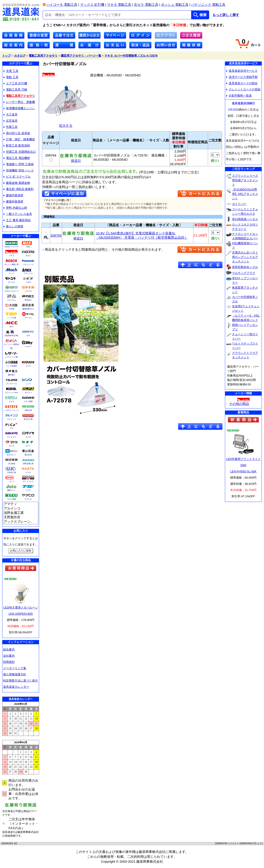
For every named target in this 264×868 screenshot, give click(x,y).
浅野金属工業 (28, 464)
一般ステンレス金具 (18, 214)
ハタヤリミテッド (12, 410)
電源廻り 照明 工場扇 (19, 164)
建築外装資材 (13, 201)
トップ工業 (12, 318)
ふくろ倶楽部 (12, 366)
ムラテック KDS (11, 393)
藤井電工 (12, 375)
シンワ (28, 384)
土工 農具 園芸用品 (17, 220)
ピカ (12, 428)
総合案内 (9, 649)
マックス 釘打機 (92, 5)
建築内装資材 (13, 195)
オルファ (28, 393)
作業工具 (11, 127)
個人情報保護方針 (15, 674)
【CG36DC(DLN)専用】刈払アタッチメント (245, 194)
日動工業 (28, 410)
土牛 (28, 336)
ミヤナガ (28, 291)
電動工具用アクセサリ (43, 56)
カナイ (28, 446)
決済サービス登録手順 (242, 77)
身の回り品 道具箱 (17, 133)
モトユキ (12, 282)
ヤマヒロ (28, 499)
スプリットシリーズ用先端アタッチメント (245, 180)
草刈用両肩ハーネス (245, 219)
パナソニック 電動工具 (208, 5)
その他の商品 (239, 404)
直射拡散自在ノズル (245, 267)
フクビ (28, 490)
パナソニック (28, 265)
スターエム (12, 300)
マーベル (28, 318)
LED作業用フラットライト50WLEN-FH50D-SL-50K (243, 465)
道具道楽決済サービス (242, 71)
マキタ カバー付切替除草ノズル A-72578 (131, 56)
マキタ (12, 256)
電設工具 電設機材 (17, 158)
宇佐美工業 (12, 473)
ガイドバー (239, 204)
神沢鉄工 (28, 300)
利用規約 (9, 662)
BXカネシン (11, 455)
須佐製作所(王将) (11, 336)
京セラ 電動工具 (146, 5)
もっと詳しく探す (226, 15)
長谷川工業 (28, 419)
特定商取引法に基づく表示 (20, 681)
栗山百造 (28, 455)
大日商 (12, 309)
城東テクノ (12, 490)
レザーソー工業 (12, 357)
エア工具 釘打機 (15, 83)
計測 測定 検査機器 (19, 139)
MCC (11, 327)
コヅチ (28, 366)
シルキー (28, 346)
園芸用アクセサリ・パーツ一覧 (81, 56)
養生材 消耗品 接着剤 (19, 189)
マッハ (12, 273)
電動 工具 (11, 77)
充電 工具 (11, 71)
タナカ (12, 446)
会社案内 (9, 656)
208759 (56, 235)
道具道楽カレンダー (16, 687)
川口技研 (12, 464)
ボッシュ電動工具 (12, 265)
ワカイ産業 (12, 499)
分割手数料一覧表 (239, 96)
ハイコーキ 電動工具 (62, 5)
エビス (12, 401)
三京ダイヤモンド (12, 291)
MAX (28, 247)
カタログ (20, 56)
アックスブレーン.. (21, 522)
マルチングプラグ (244, 273)
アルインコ (12, 419)
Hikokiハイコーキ (12, 247)
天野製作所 (21, 517)
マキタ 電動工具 (119, 5)
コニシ (12, 481)
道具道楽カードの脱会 (242, 83)
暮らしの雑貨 (13, 226)
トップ (6, 56)
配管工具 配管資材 (17, 146)
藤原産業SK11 (28, 309)
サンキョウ (12, 437)
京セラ (28, 256)
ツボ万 (28, 282)
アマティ (21, 504)
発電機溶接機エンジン (19, 108)
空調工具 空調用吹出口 (20, 152)
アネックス (28, 273)
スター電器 (28, 401)
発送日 (76, 159)
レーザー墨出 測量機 (19, 102)
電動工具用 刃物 (15, 90)
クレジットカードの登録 (243, 89)
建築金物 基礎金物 (17, 183)
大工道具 (11, 114)
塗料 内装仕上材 (15, 208)
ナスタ (28, 473)
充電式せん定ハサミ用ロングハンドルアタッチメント (245, 257)
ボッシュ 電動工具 (175, 5)
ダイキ (28, 437)
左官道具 (11, 121)
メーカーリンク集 (15, 668)
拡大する (66, 124)
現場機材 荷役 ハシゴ (19, 170)
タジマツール (12, 384)
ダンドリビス (28, 481)
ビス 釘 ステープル (17, 177)
